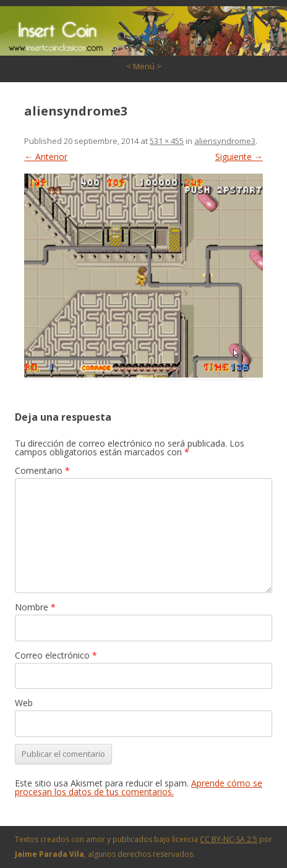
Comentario (42, 470)
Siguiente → (239, 157)
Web (24, 703)
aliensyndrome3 (225, 141)
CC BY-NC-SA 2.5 (229, 839)
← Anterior (46, 157)
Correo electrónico (56, 655)
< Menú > (144, 66)
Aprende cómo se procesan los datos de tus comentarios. (139, 787)
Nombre (35, 607)
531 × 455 (167, 141)
